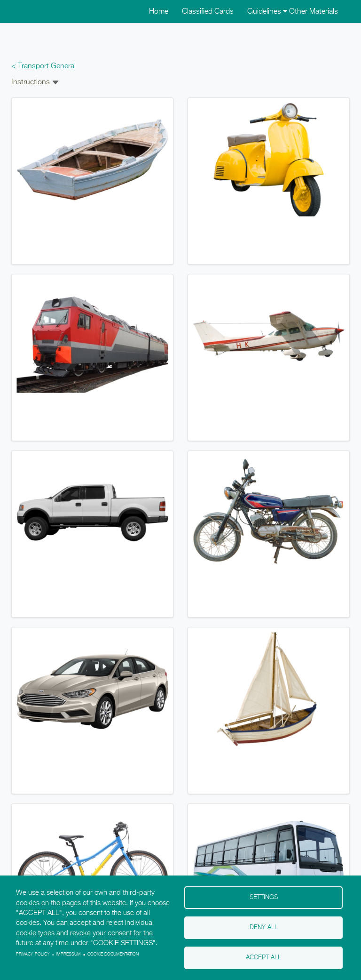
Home (159, 12)
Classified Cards (208, 12)
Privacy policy (33, 954)
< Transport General (43, 66)
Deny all (264, 928)
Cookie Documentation (113, 954)
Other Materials (314, 12)
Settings (264, 897)
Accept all (263, 958)
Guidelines (267, 12)
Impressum (68, 954)
